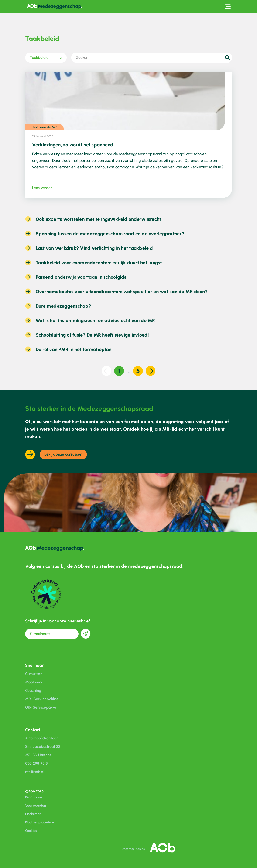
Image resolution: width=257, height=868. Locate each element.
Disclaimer (33, 814)
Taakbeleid (39, 58)
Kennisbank (34, 797)
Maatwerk (34, 682)
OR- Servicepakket (41, 707)
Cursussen (34, 674)
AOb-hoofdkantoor (42, 738)
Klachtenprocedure (39, 822)
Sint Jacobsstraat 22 (43, 747)
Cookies (31, 831)
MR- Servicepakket (42, 699)
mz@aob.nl (35, 772)
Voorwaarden (36, 806)
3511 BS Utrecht (38, 755)
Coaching (33, 691)
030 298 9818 (37, 763)
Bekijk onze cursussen (63, 454)
